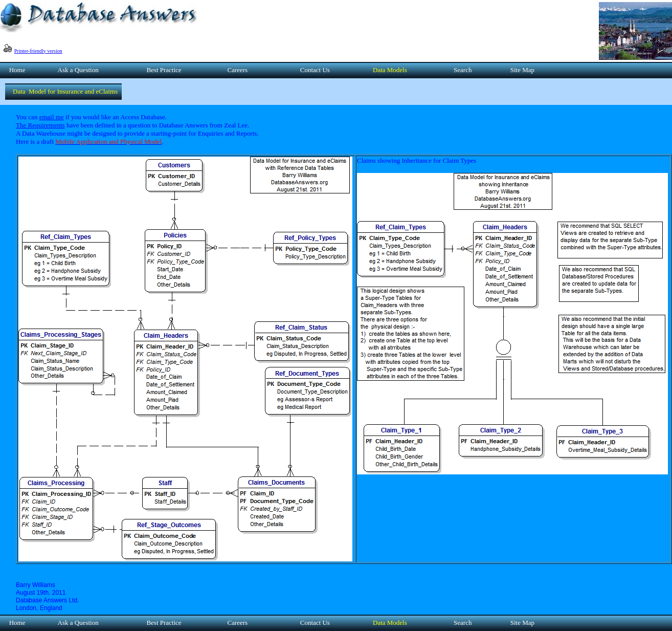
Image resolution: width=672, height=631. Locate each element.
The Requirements (40, 125)
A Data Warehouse (41, 133)
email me (52, 117)
